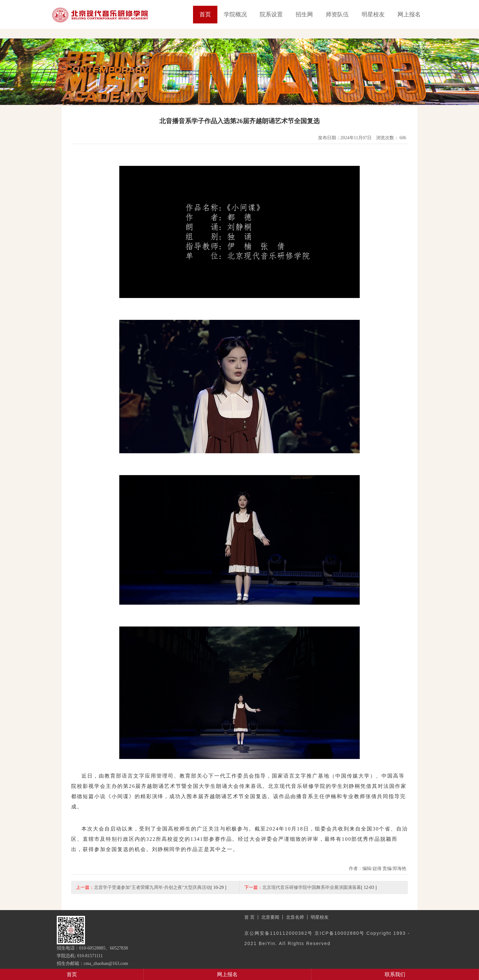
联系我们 (395, 974)
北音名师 (295, 917)
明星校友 (373, 14)
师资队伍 (337, 14)
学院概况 (235, 14)
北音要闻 (270, 917)
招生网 (304, 14)
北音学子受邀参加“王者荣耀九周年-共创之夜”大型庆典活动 (152, 887)
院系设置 (271, 14)
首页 (205, 14)
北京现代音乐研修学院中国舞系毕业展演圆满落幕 (312, 887)
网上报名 (409, 14)
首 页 (249, 917)
